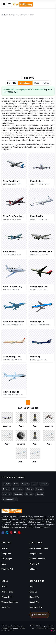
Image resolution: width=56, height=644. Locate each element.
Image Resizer (36, 554)
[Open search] (4, 4)
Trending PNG (7, 569)
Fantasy (29, 494)
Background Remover (39, 549)
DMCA (4, 587)
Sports (29, 489)
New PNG (5, 549)
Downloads (25, 83)
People (25, 484)
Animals (7, 484)
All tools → (34, 569)
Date (37, 83)
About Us (33, 592)
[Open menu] (9, 4)
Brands (39, 489)
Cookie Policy (7, 592)
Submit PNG (35, 602)
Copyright (6, 607)
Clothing (7, 494)
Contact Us (34, 597)
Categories (6, 554)
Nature (6, 489)
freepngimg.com (47, 626)
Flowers (44, 484)
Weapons (18, 494)
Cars (16, 484)
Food (34, 484)
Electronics (18, 489)
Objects (40, 494)
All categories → (10, 499)
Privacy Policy (7, 597)
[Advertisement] (28, 47)
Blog (32, 587)
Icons (4, 564)
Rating (46, 83)
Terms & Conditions (10, 602)
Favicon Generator (37, 559)
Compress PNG (36, 607)
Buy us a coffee (40, 615)
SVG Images (7, 559)
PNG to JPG (35, 564)
